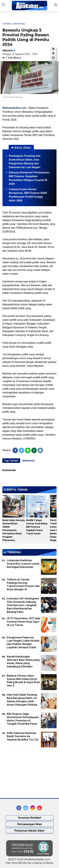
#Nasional (28, 461)
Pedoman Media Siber (29, 831)
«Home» (7, 24)
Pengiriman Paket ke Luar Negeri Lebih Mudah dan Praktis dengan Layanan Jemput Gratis (23, 642)
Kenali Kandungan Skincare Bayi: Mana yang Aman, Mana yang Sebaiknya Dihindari (23, 661)
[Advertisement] (26, 774)
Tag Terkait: (11, 461)
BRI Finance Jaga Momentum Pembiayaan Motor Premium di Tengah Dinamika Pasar (23, 719)
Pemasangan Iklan (30, 824)
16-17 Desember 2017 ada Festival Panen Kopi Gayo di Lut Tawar (23, 622)
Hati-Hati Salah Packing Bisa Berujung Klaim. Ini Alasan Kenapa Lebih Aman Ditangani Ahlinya (22, 700)
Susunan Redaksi (29, 818)
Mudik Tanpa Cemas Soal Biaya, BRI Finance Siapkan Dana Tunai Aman (37, 527)
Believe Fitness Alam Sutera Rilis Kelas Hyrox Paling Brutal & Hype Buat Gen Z (23, 681)
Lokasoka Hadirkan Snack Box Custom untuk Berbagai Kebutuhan (23, 564)
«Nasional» (19, 24)
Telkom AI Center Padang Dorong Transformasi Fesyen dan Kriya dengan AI (23, 584)
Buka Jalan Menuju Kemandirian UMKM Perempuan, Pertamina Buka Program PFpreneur (14, 530)
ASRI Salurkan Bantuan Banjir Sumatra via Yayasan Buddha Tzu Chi (22, 736)
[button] (53, 58)
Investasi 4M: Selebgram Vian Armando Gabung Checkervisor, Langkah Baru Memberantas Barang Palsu (23, 605)
